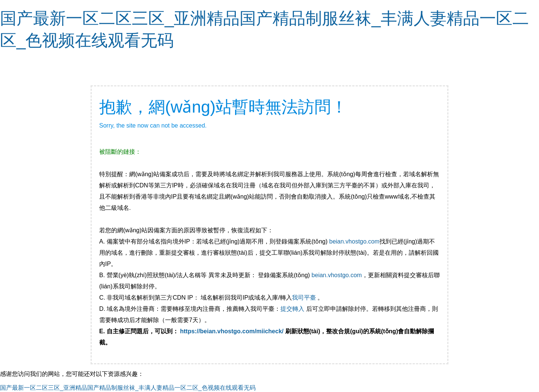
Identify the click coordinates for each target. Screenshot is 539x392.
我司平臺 (305, 298)
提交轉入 (292, 309)
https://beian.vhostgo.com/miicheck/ (232, 331)
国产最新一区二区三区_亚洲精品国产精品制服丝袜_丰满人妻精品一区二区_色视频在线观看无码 (128, 388)
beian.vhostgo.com (354, 241)
